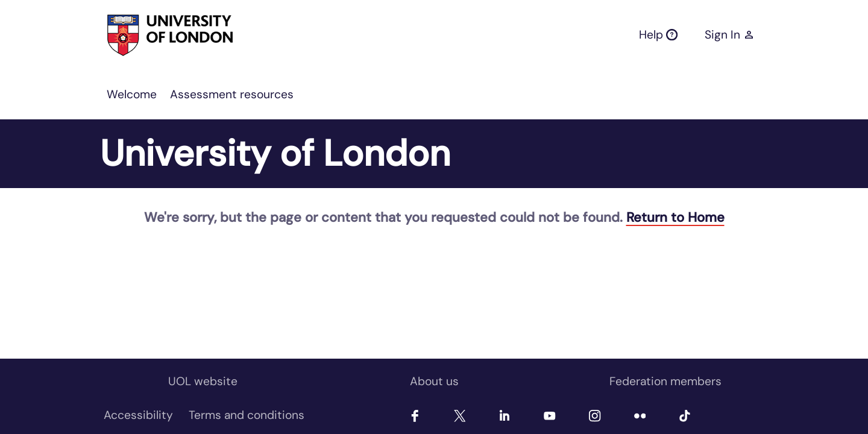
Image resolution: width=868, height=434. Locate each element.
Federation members (665, 381)
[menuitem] (132, 95)
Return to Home (675, 217)
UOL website (203, 381)
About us (434, 381)
